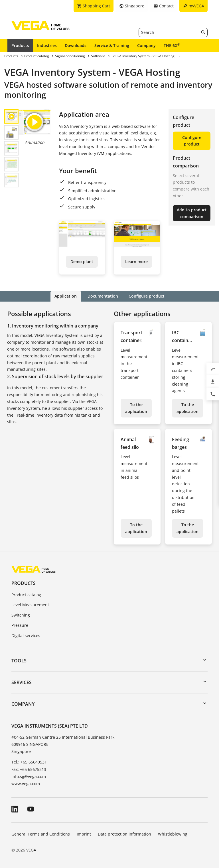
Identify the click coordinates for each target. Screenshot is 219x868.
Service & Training (112, 45)
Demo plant (82, 262)
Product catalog (26, 594)
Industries (47, 45)
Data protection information (124, 834)
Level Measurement (30, 605)
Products (20, 45)
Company (146, 45)
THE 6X (172, 45)
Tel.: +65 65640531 (29, 762)
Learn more (136, 262)
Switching (21, 615)
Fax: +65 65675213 (29, 769)
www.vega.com (26, 784)
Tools (19, 660)
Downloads (76, 45)
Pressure (20, 625)
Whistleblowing (173, 834)
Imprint (84, 834)
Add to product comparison (192, 213)
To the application (136, 408)
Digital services (26, 635)
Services (22, 682)
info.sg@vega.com (29, 776)
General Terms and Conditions (41, 834)
